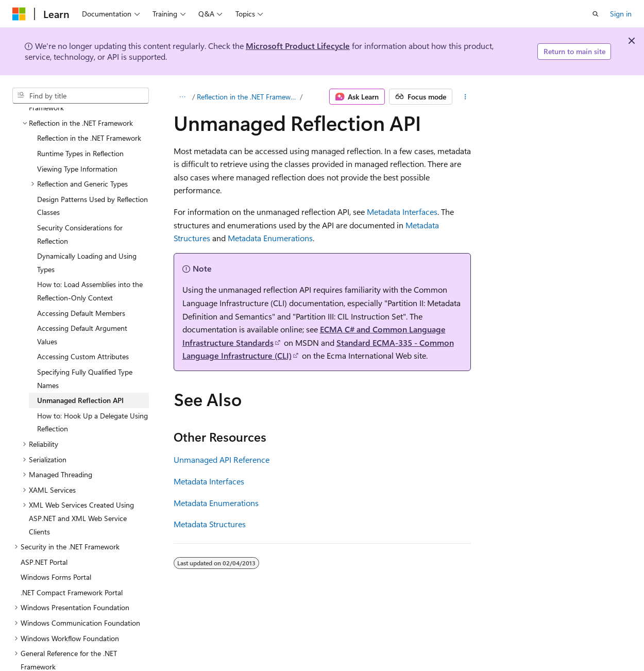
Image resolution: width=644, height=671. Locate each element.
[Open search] (596, 14)
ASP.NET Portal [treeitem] (44, 519)
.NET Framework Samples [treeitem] (60, 654)
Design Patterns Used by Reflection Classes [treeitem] (92, 163)
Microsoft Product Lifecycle (298, 46)
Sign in (621, 14)
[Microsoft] (19, 14)
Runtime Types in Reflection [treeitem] (80, 111)
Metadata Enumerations (270, 238)
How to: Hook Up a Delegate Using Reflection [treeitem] (92, 380)
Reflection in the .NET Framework (247, 97)
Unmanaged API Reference (222, 459)
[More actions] (465, 97)
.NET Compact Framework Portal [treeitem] (72, 550)
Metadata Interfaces (402, 212)
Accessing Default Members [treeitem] (81, 270)
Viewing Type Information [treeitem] (77, 126)
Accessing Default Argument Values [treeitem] (82, 292)
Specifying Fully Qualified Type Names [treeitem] (85, 336)
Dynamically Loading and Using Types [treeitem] (87, 220)
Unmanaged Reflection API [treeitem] (80, 357)
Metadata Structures (210, 524)
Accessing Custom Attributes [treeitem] (83, 314)
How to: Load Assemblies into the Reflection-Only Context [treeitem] (90, 248)
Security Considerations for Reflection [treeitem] (80, 191)
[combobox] (81, 96)
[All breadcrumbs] (183, 97)
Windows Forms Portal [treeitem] (56, 534)
